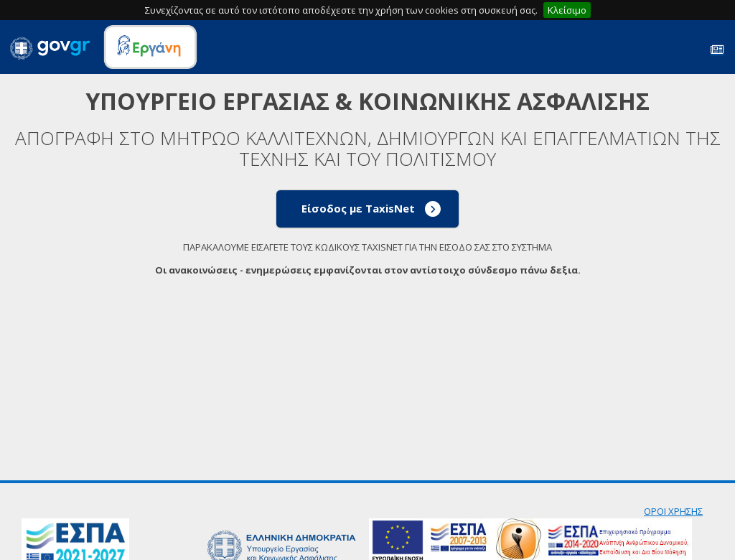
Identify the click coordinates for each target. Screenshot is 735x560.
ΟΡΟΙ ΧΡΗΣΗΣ (673, 511)
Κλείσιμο (567, 10)
